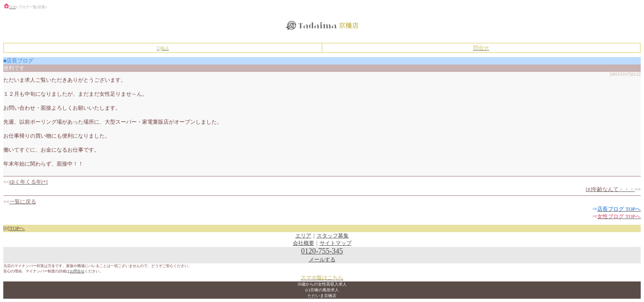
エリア (303, 236)
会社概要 (304, 243)
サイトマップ (336, 243)
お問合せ (77, 271)
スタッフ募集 (333, 236)
